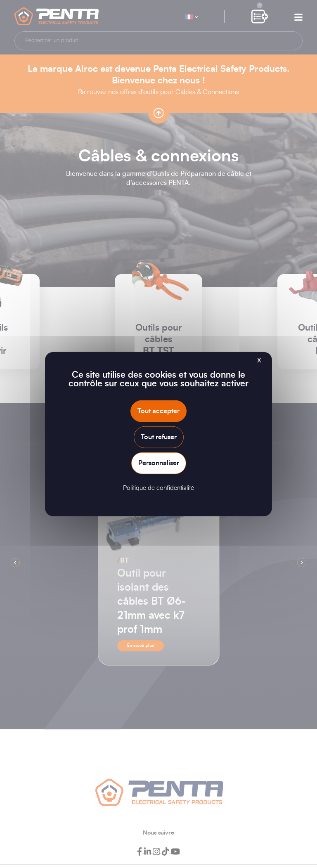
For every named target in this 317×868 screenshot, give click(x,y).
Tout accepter (158, 411)
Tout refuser (159, 437)
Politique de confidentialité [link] (158, 488)
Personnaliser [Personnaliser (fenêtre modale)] (159, 463)
